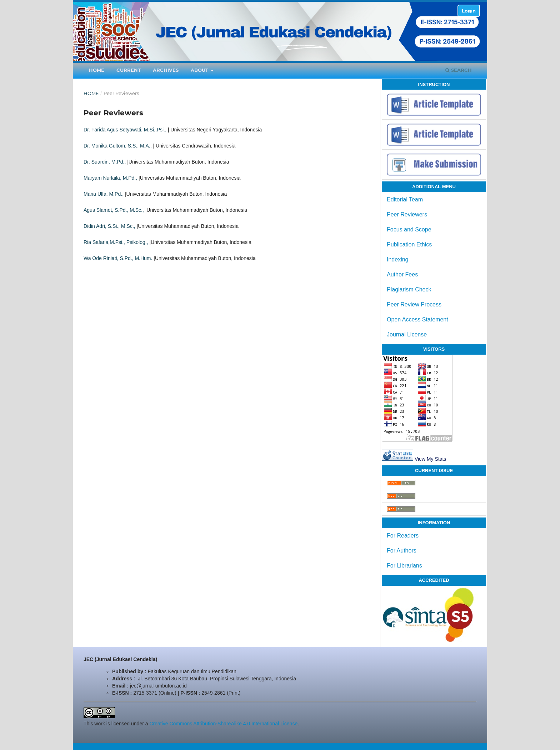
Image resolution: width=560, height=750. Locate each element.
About (200, 70)
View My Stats (430, 459)
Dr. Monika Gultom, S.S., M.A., (118, 146)
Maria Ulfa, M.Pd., (104, 194)
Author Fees (402, 274)
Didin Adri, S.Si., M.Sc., (109, 226)
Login (469, 11)
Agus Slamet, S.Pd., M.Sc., (114, 210)
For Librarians (404, 566)
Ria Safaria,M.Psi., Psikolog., (116, 242)
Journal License (407, 334)
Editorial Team (405, 199)
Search (459, 70)
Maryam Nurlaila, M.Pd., (110, 178)
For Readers (403, 536)
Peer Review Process (414, 304)
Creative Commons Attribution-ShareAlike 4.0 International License (223, 724)
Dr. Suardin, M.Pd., (105, 162)
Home (97, 70)
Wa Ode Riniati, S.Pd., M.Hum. (118, 258)
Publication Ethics (409, 244)
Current (129, 70)
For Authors (402, 551)
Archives (166, 70)
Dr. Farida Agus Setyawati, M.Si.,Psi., (125, 130)
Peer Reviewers (407, 214)
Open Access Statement (417, 319)
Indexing (398, 259)
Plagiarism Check (409, 289)
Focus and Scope (409, 229)
